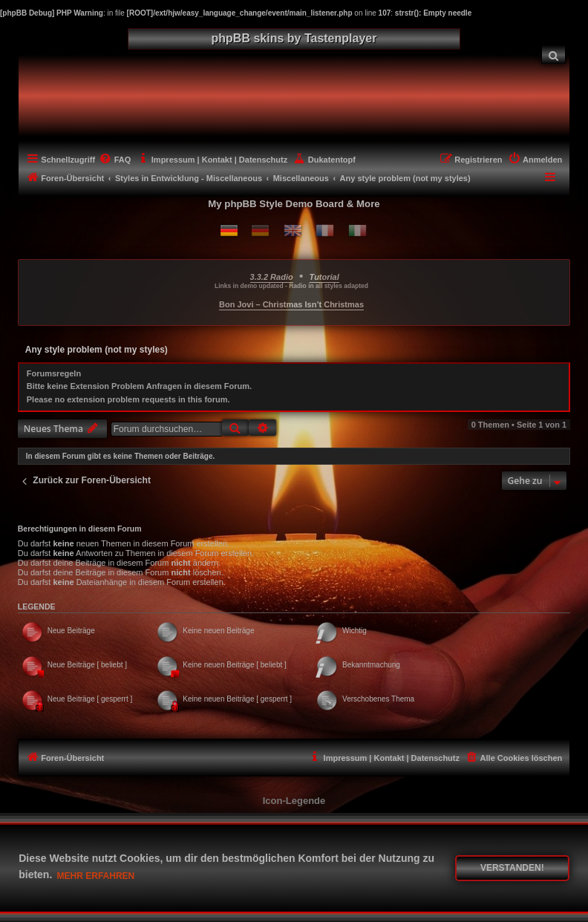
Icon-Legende (294, 801)
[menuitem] (554, 55)
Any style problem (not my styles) (97, 350)
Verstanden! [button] (512, 868)
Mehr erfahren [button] (96, 876)
